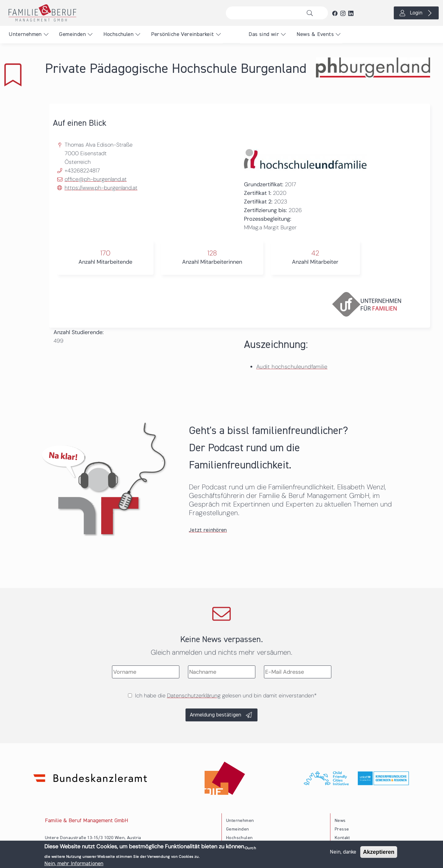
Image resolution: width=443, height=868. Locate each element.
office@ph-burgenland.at (96, 179)
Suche (311, 13)
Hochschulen (118, 34)
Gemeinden (72, 34)
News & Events (315, 34)
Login (416, 13)
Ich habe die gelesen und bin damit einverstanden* (226, 696)
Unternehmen (25, 34)
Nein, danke (343, 853)
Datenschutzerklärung (194, 696)
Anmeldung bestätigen (216, 715)
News (340, 821)
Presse (342, 829)
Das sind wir (264, 34)
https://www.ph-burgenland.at (101, 188)
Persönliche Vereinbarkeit (183, 34)
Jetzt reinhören (208, 530)
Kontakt (342, 838)
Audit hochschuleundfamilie (292, 367)
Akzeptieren (379, 853)
